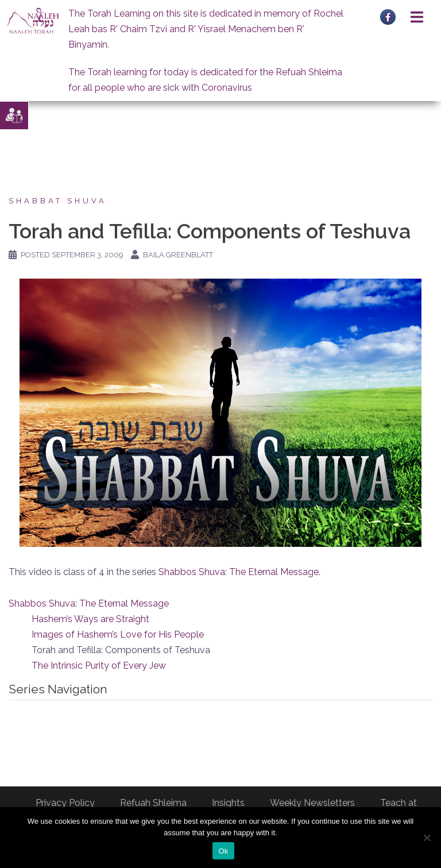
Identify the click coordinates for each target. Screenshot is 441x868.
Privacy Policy (65, 803)
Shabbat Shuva (58, 201)
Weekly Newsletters (312, 803)
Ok (223, 851)
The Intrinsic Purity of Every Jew (99, 666)
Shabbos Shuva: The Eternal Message (239, 572)
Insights (228, 803)
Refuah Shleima (153, 803)
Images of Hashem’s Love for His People (118, 634)
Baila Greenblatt (178, 255)
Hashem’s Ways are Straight (90, 619)
